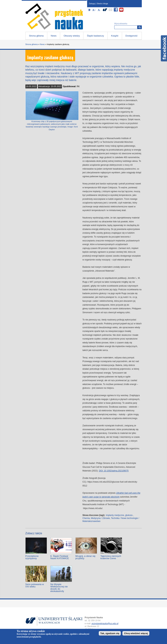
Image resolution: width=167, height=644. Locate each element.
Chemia (86, 518)
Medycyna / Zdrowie (100, 518)
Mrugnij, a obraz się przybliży (85, 557)
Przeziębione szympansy (32, 557)
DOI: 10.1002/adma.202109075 (114, 471)
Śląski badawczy (95, 36)
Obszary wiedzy (72, 36)
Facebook (164, 48)
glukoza (129, 515)
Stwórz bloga (102, 4)
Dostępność (131, 36)
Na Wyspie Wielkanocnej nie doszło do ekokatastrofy (59, 588)
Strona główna (36, 36)
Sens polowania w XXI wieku (35, 585)
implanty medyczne (115, 515)
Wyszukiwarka (121, 24)
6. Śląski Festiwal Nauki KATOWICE (60, 557)
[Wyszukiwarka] (140, 27)
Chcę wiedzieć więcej (136, 633)
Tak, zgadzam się (110, 633)
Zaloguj (92, 4)
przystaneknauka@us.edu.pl (105, 624)
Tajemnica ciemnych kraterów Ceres (111, 557)
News (54, 36)
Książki (115, 36)
